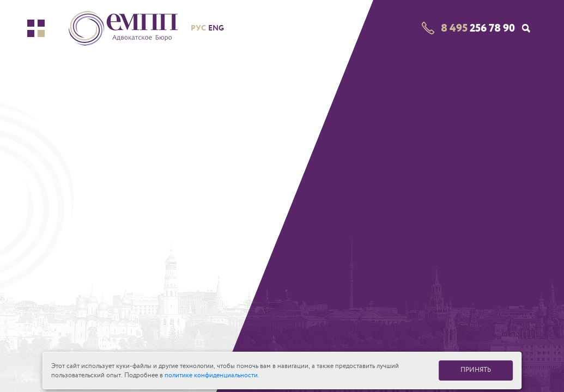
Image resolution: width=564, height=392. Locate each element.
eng (216, 28)
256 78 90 (478, 28)
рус (198, 28)
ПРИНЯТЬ (476, 370)
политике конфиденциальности (211, 375)
